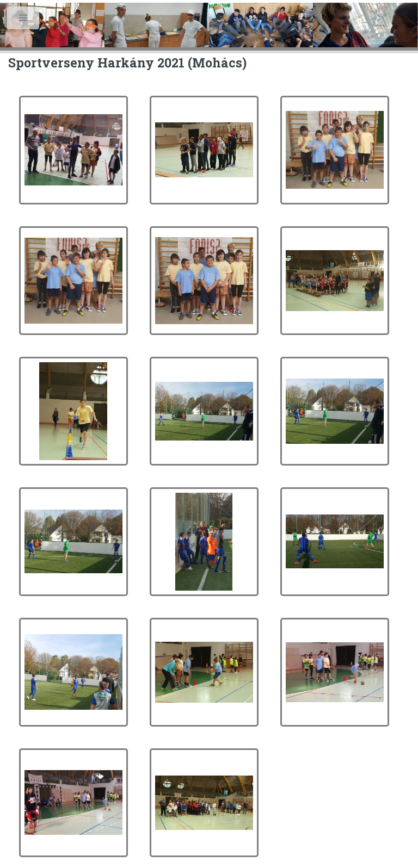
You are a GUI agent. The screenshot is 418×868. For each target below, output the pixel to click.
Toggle (24, 20)
